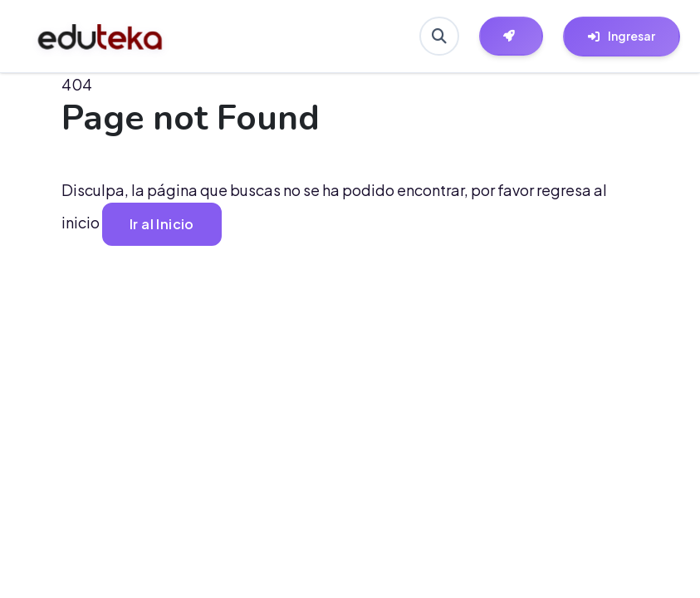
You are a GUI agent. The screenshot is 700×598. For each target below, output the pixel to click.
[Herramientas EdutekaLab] (511, 37)
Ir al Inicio (163, 224)
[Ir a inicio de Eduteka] (100, 37)
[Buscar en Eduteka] (438, 37)
